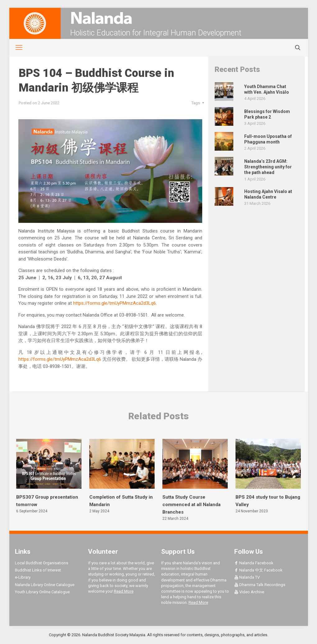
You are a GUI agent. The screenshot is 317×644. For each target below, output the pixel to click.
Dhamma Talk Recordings (260, 585)
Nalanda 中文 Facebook (258, 570)
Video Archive (249, 592)
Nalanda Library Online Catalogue (45, 585)
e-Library (23, 577)
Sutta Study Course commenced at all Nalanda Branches (191, 505)
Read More (124, 591)
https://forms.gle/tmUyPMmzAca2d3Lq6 (114, 303)
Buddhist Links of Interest (38, 570)
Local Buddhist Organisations (42, 563)
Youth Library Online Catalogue (42, 592)
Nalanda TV (247, 577)
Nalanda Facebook (254, 563)
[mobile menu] (16, 48)
